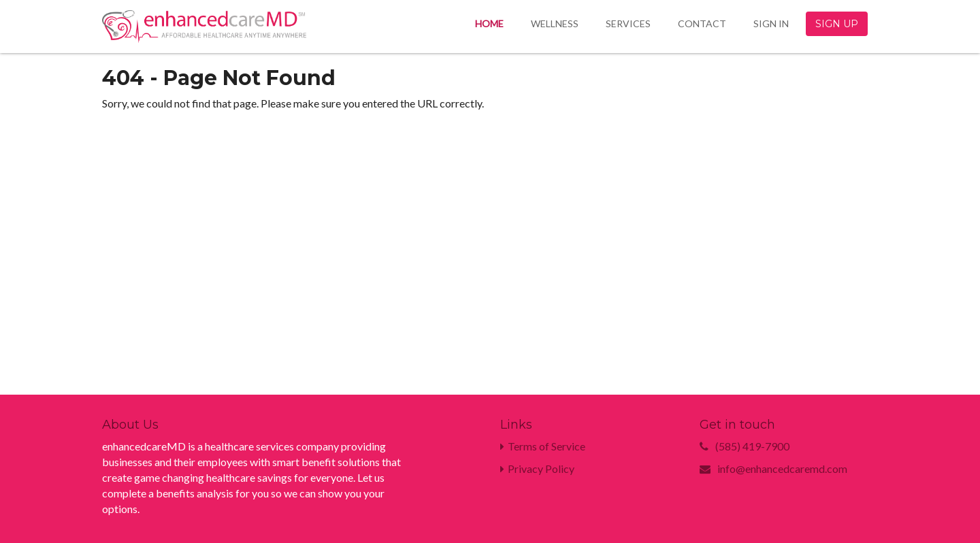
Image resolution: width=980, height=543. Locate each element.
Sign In (771, 23)
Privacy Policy (537, 468)
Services (628, 23)
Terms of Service (543, 446)
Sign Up (837, 24)
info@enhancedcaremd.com (782, 468)
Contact (702, 23)
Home (489, 23)
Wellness (555, 23)
